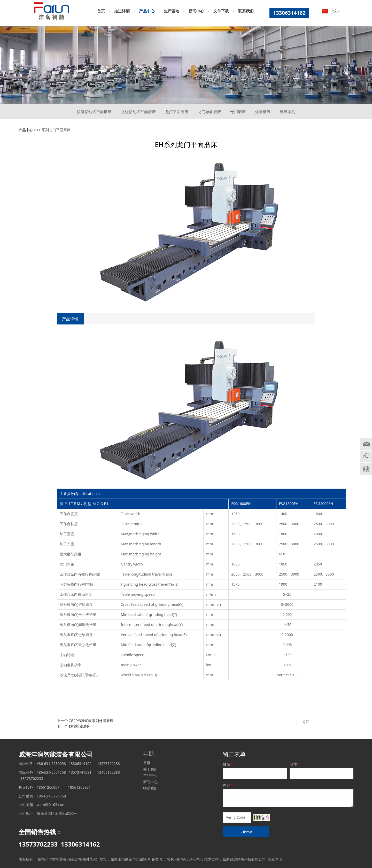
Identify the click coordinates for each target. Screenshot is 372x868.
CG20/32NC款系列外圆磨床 (91, 721)
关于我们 (150, 769)
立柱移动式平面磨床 (138, 112)
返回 (306, 722)
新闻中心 (196, 11)
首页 (101, 11)
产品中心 (147, 11)
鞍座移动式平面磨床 (94, 112)
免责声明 (275, 859)
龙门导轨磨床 (209, 112)
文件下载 (221, 11)
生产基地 (172, 11)
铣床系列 (288, 112)
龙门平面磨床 (177, 112)
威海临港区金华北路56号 (131, 859)
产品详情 (70, 319)
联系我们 (246, 11)
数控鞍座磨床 (80, 726)
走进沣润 (122, 11)
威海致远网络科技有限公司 (244, 859)
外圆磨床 (263, 112)
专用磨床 (238, 112)
